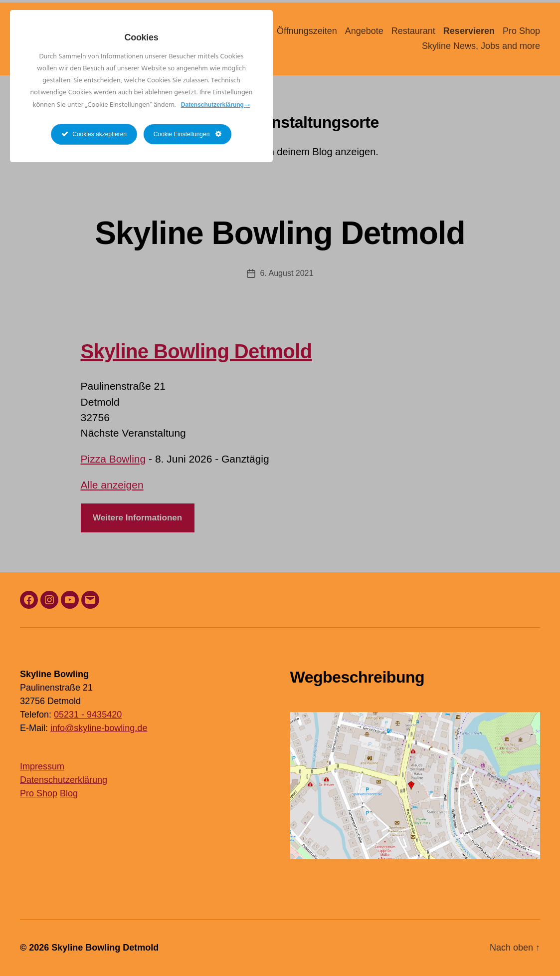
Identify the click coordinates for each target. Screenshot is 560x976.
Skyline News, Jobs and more (481, 46)
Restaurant (413, 31)
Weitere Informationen (137, 518)
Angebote (364, 31)
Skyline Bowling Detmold (280, 233)
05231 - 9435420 (88, 715)
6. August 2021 (287, 273)
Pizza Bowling (113, 459)
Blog (69, 793)
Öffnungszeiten (307, 31)
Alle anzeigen (112, 485)
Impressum (42, 766)
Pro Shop (521, 31)
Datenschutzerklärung (64, 780)
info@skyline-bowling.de (99, 728)
